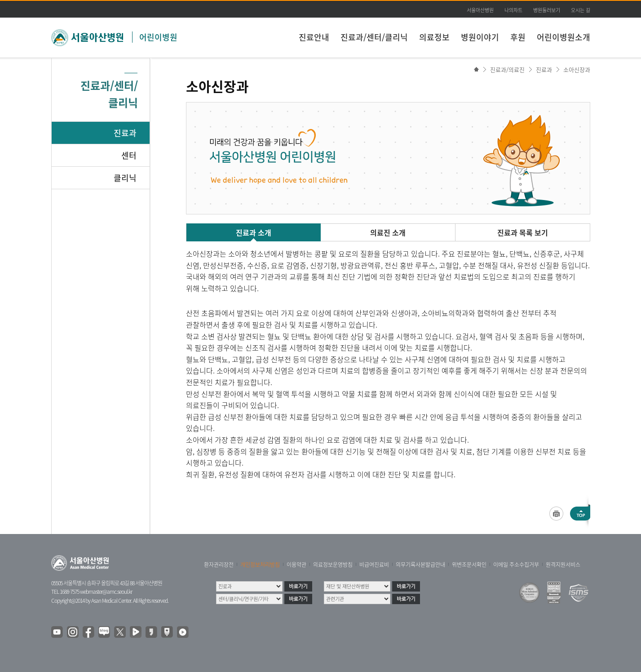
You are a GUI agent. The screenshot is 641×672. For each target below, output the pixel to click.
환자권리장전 (219, 565)
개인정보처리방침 (260, 565)
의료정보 (434, 37)
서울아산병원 (480, 10)
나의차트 (513, 10)
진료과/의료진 (507, 69)
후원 (518, 37)
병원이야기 (480, 37)
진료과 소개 (254, 232)
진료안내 (314, 37)
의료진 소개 (388, 232)
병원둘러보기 (547, 10)
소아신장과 (577, 69)
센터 (129, 155)
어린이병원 (158, 37)
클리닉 (125, 178)
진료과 (125, 133)
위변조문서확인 (469, 565)
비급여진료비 (374, 565)
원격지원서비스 (563, 565)
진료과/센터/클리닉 (374, 37)
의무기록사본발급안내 (420, 565)
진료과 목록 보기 (523, 232)
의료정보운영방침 (333, 565)
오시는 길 (581, 10)
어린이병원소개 (564, 37)
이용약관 (296, 565)
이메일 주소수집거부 (516, 565)
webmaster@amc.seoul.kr (106, 592)
